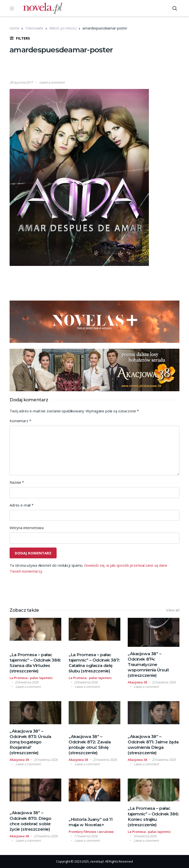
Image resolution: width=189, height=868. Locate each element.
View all (173, 610)
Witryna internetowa (27, 528)
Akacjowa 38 (137, 682)
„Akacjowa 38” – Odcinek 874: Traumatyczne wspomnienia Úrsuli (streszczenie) (148, 665)
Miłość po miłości (63, 28)
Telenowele (34, 28)
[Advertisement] (99, 68)
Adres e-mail (22, 505)
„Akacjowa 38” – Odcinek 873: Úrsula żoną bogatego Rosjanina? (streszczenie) (30, 742)
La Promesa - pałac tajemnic (31, 678)
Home (14, 28)
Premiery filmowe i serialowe (91, 832)
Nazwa (17, 482)
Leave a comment (52, 82)
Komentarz (20, 421)
